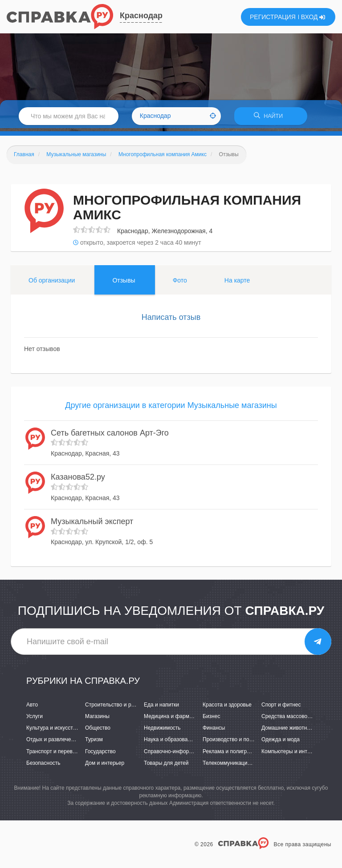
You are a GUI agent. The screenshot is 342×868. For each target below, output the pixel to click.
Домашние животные (288, 731)
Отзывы (124, 283)
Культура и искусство (53, 731)
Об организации (52, 283)
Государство (100, 754)
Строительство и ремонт (116, 708)
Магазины (97, 719)
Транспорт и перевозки (55, 754)
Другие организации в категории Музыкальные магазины (171, 408)
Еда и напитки (161, 708)
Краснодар (141, 16)
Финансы (214, 731)
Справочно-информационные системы (192, 754)
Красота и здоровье (227, 708)
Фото (180, 283)
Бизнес (211, 719)
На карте (237, 283)
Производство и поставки (234, 743)
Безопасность (43, 766)
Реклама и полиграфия (231, 754)
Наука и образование (170, 743)
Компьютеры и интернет (291, 754)
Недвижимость (162, 731)
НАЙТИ (271, 118)
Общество (98, 731)
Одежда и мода (281, 743)
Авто (32, 708)
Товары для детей (166, 766)
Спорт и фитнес (281, 708)
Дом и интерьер (105, 766)
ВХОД (313, 17)
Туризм (94, 743)
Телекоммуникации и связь (236, 766)
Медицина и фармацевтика (178, 719)
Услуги (35, 719)
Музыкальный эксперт (92, 524)
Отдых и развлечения (53, 743)
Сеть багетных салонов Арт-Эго (110, 436)
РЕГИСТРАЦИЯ (273, 17)
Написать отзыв (171, 320)
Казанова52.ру (78, 480)
